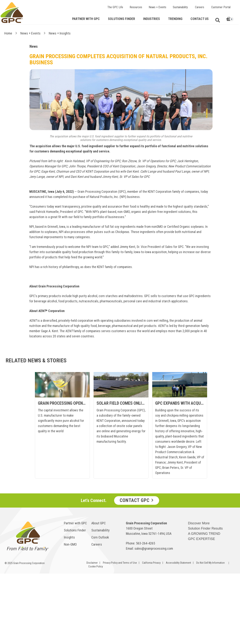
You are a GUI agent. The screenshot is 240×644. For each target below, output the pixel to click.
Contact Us (200, 19)
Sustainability (180, 7)
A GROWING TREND (204, 534)
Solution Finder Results (205, 528)
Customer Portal (221, 7)
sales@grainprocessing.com (154, 548)
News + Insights (60, 33)
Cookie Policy (96, 566)
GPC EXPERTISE (202, 539)
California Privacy (151, 563)
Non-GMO (70, 544)
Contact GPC (135, 500)
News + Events (30, 33)
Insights (69, 537)
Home (8, 33)
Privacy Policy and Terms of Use (120, 563)
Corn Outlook (100, 537)
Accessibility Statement (178, 563)
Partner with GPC (75, 523)
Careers (200, 7)
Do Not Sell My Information (210, 563)
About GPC (99, 523)
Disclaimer (92, 563)
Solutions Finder (121, 19)
